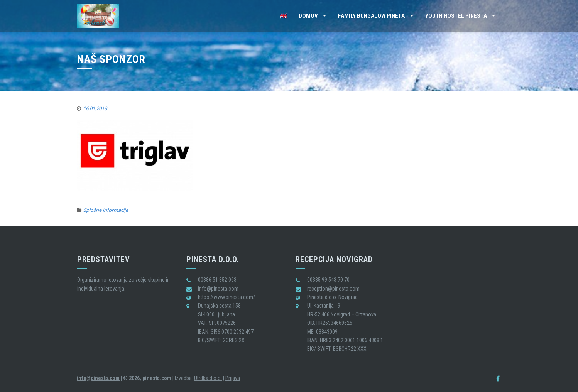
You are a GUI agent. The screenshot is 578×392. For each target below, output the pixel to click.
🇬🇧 (283, 16)
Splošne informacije (106, 210)
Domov (308, 16)
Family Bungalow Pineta (371, 16)
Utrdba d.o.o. (208, 378)
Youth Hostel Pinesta (456, 16)
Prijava (233, 378)
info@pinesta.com (98, 378)
